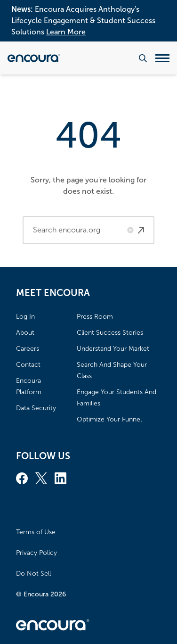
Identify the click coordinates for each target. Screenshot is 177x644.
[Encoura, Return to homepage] (34, 58)
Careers (28, 349)
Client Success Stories (110, 333)
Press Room (95, 317)
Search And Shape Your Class (112, 370)
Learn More (66, 32)
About (25, 333)
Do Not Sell (33, 574)
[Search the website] (143, 58)
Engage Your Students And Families (117, 398)
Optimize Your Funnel (109, 419)
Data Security (36, 408)
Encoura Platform (29, 386)
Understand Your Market (113, 349)
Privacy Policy (36, 553)
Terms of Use (36, 532)
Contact (28, 365)
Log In (25, 317)
